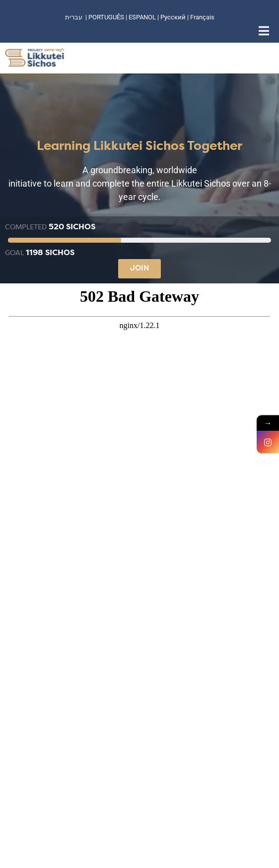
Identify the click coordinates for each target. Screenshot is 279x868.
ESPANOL (142, 17)
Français (202, 17)
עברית (74, 17)
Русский (174, 17)
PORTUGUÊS (106, 17)
